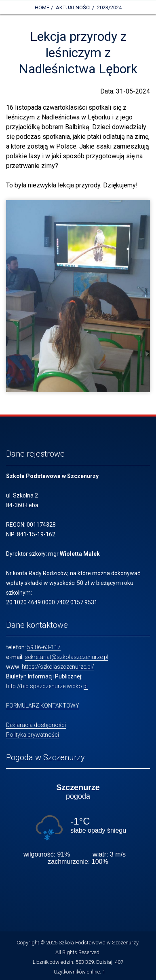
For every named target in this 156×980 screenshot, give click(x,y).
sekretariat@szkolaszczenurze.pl (66, 657)
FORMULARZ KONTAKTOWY (43, 706)
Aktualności (73, 7)
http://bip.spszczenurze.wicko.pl (47, 686)
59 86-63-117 (44, 647)
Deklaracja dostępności (36, 725)
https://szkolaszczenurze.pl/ (58, 667)
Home (42, 7)
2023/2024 (109, 7)
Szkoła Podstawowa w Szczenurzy (98, 943)
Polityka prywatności (33, 735)
